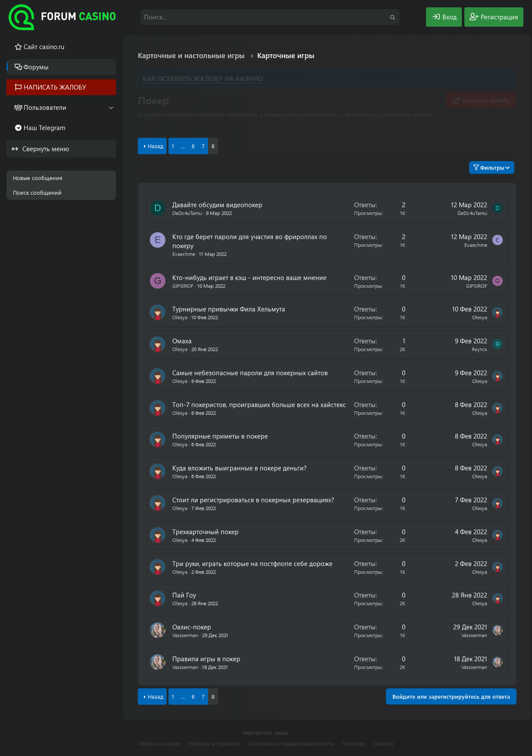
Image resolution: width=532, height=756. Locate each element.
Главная (383, 743)
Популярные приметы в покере (220, 436)
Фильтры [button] (489, 167)
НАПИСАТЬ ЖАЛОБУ (55, 87)
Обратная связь (159, 743)
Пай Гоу (184, 595)
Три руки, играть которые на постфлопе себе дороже (252, 563)
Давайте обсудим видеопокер (217, 205)
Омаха (182, 341)
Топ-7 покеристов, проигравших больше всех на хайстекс (259, 404)
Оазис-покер (192, 627)
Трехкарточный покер (205, 532)
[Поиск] (270, 17)
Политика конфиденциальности (291, 743)
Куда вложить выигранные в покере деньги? (240, 468)
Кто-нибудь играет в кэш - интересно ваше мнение (249, 277)
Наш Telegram (45, 128)
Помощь (354, 743)
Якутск (479, 349)
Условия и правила (214, 743)
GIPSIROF (183, 286)
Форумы (36, 67)
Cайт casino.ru (44, 47)
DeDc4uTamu (187, 213)
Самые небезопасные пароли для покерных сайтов (250, 373)
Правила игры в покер (206, 659)
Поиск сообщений (37, 192)
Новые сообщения (38, 178)
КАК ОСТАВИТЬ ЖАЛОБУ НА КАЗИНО (203, 78)
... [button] (183, 146)
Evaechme (184, 254)
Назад (156, 146)
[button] (111, 107)
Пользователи (45, 107)
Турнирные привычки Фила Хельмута (229, 309)
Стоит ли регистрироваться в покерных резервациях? (253, 500)
